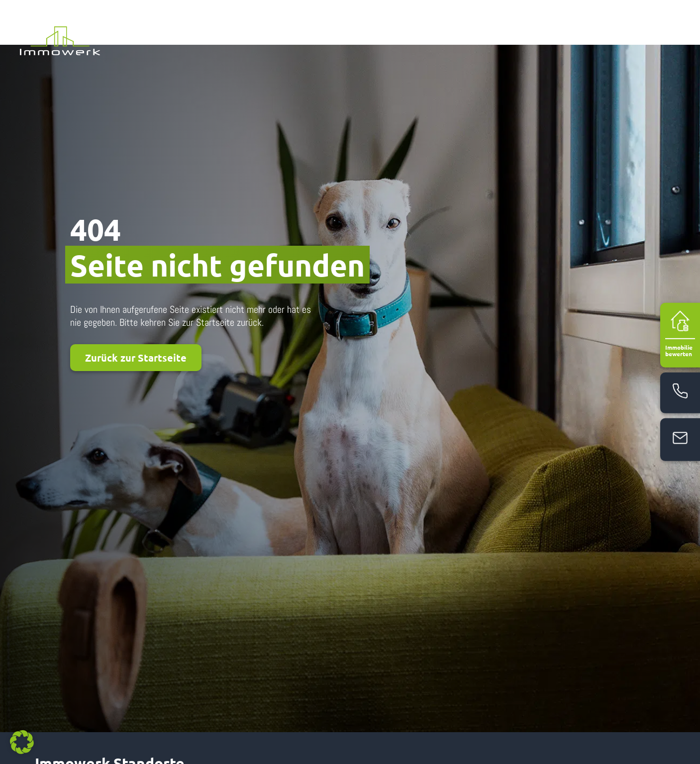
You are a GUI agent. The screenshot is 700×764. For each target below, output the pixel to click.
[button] (22, 742)
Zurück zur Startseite (136, 313)
